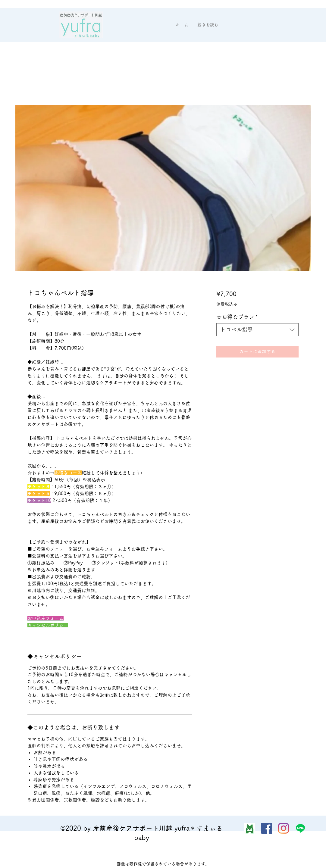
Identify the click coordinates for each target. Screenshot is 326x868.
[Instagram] (284, 828)
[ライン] (300, 828)
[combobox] (257, 330)
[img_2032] (250, 828)
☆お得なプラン (237, 317)
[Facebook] (267, 828)
